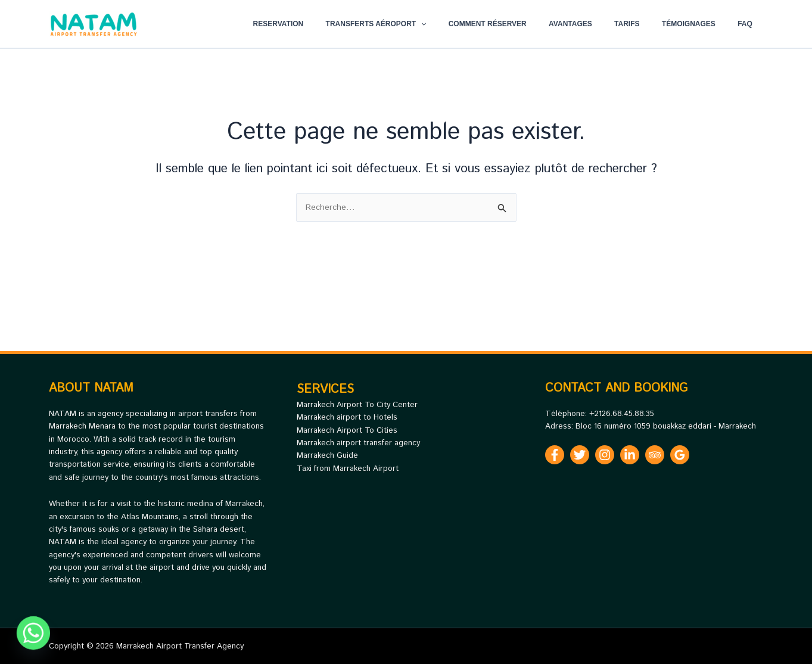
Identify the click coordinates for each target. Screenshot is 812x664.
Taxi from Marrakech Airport (348, 469)
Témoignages (701, 24)
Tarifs (646, 24)
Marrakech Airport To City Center (357, 405)
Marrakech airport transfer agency (358, 443)
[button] (464, 24)
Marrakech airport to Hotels (347, 418)
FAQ (749, 24)
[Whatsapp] (33, 633)
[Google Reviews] (680, 455)
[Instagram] (605, 455)
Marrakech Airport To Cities (347, 431)
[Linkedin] (630, 455)
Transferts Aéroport (420, 24)
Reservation (330, 24)
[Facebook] (555, 455)
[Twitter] (580, 455)
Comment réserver (523, 24)
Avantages (598, 24)
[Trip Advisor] (655, 455)
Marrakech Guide (327, 456)
